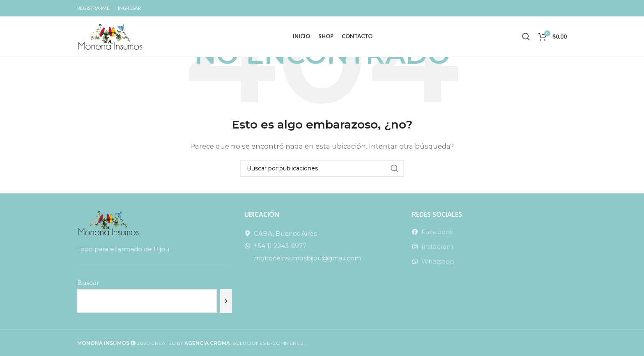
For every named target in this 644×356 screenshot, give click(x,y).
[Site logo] (110, 37)
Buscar (88, 283)
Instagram (437, 247)
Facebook (437, 232)
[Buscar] (526, 38)
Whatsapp (438, 261)
